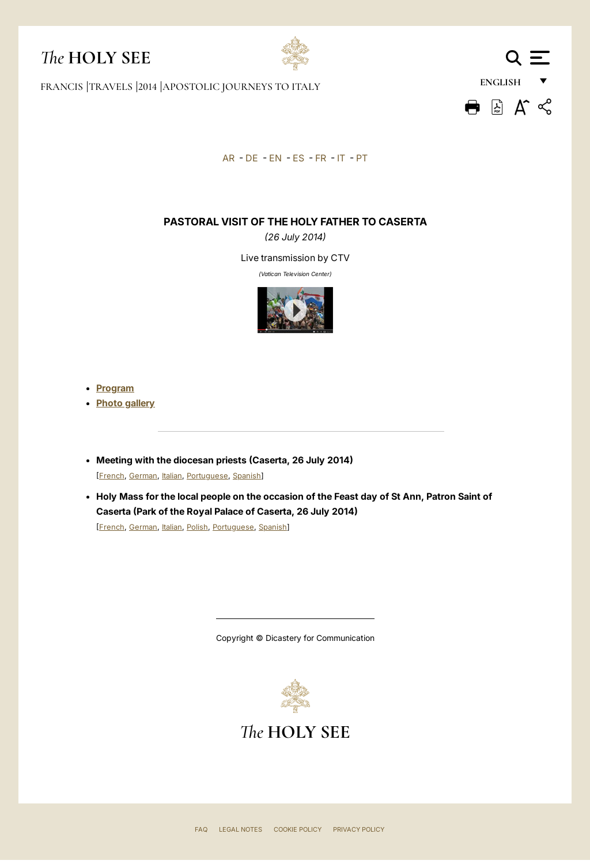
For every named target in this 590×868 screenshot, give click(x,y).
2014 (149, 86)
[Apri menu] (538, 58)
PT (362, 158)
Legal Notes (241, 829)
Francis (63, 86)
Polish (197, 527)
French (112, 475)
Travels (112, 86)
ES (298, 158)
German (143, 475)
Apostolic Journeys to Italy (241, 86)
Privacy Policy (359, 829)
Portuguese (207, 475)
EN (275, 158)
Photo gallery (126, 403)
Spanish (247, 475)
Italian (172, 475)
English (506, 85)
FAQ (201, 829)
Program (115, 388)
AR (228, 158)
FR (321, 158)
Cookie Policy (298, 829)
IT (341, 158)
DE (252, 158)
